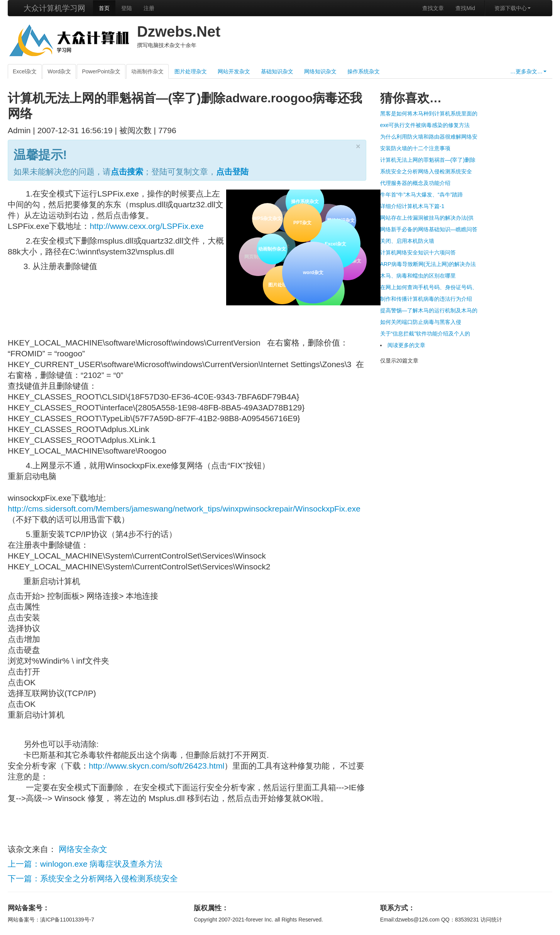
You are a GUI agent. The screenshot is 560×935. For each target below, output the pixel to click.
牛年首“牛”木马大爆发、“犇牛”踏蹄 (422, 195)
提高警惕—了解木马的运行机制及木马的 (429, 310)
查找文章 (433, 8)
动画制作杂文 (147, 71)
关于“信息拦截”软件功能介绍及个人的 (425, 334)
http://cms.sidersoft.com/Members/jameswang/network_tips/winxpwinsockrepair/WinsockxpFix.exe (184, 509)
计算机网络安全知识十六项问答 (418, 252)
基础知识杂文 (277, 71)
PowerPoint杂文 (101, 71)
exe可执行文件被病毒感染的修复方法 (425, 125)
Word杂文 (59, 71)
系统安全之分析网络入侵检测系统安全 (426, 171)
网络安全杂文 (83, 849)
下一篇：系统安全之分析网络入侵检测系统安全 (93, 878)
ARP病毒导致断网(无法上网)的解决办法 (428, 264)
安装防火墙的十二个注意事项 (415, 148)
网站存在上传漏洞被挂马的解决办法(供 (427, 218)
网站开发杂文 (234, 71)
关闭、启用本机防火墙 (407, 241)
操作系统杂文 (364, 71)
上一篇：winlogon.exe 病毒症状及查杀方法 (85, 864)
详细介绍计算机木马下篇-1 (412, 206)
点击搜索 (127, 172)
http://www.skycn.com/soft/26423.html (156, 766)
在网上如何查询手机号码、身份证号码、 (429, 287)
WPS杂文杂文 (267, 219)
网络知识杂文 (320, 71)
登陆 (127, 8)
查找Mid (465, 8)
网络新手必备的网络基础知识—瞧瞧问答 (429, 229)
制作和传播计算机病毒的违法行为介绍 (426, 299)
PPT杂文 (302, 222)
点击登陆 (232, 172)
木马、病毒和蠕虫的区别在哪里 (418, 276)
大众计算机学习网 (54, 8)
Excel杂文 (25, 71)
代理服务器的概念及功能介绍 (415, 183)
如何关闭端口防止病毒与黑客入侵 (421, 322)
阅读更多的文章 (406, 345)
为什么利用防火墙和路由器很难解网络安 (429, 137)
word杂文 (312, 272)
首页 (104, 8)
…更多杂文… (528, 71)
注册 (149, 8)
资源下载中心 (513, 8)
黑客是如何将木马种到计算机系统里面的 (429, 113)
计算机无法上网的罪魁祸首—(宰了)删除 (428, 160)
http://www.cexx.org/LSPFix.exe (146, 226)
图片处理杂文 (191, 71)
